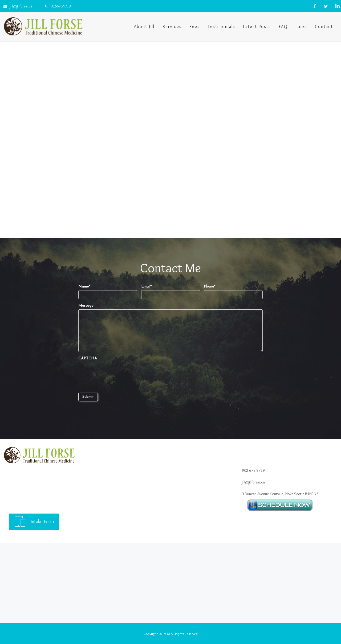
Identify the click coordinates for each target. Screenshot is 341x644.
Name (84, 287)
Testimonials (222, 26)
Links (301, 26)
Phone (210, 287)
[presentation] (119, 372)
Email (146, 287)
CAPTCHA (88, 358)
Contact (324, 26)
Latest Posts (257, 26)
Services (172, 26)
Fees (195, 26)
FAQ (283, 26)
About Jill (144, 26)
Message (86, 306)
